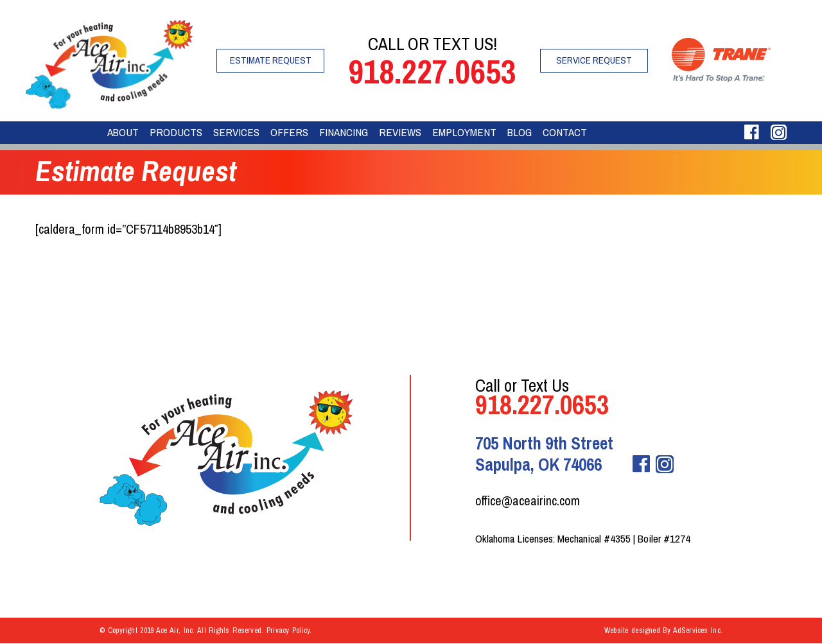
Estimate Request (271, 60)
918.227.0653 (432, 71)
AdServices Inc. (698, 631)
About (123, 132)
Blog (520, 132)
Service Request (594, 60)
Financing (344, 132)
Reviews (400, 132)
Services (236, 132)
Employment (464, 132)
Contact (565, 132)
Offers (289, 132)
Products (176, 132)
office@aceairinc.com (528, 500)
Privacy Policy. (289, 631)
